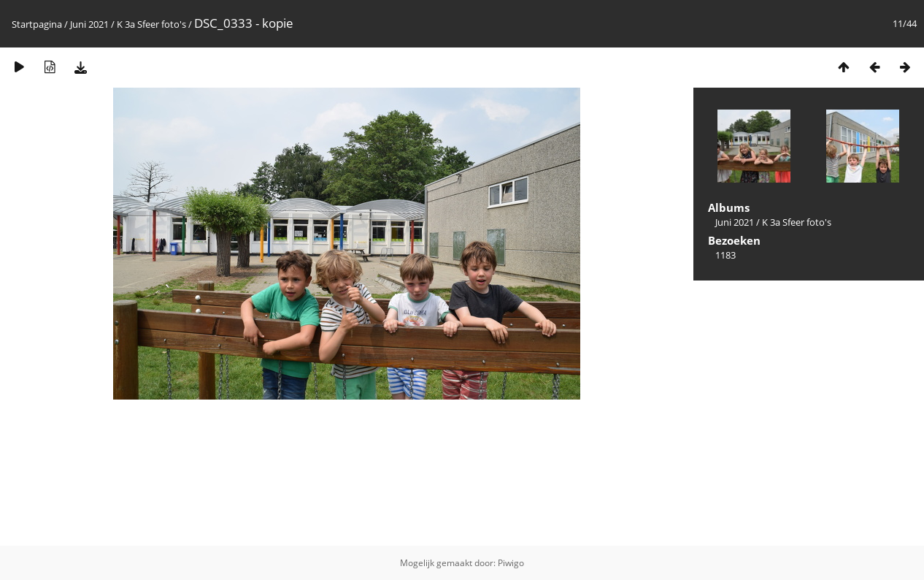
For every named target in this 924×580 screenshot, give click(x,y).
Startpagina (37, 24)
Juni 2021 (89, 24)
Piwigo (511, 563)
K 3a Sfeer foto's (151, 24)
